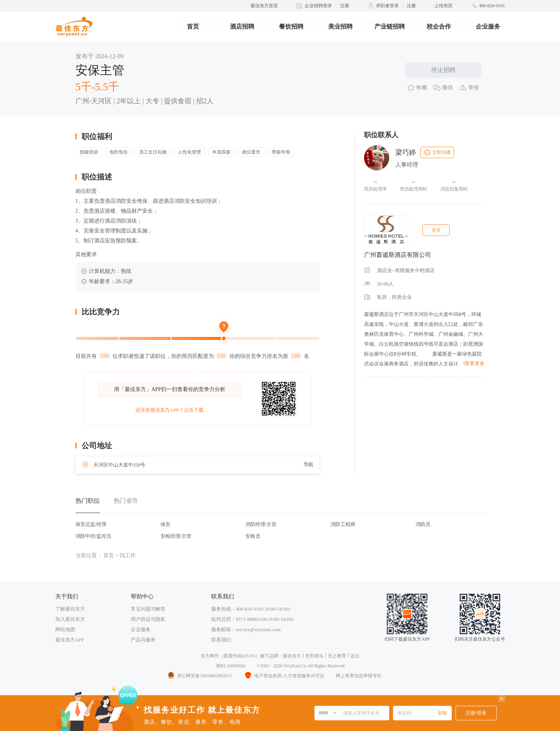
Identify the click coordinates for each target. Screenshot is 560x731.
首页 (193, 26)
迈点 (355, 656)
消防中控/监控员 (94, 536)
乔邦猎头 (314, 656)
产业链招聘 (390, 26)
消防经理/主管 (261, 524)
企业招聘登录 (318, 6)
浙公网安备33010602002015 (199, 676)
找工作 (128, 555)
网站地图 (65, 629)
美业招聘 (340, 26)
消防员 (423, 524)
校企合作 (439, 26)
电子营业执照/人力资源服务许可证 (284, 676)
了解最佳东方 (70, 609)
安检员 (253, 536)
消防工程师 (343, 524)
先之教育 (337, 656)
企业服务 (488, 26)
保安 (165, 524)
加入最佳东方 (70, 619)
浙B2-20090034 (231, 666)
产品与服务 (143, 640)
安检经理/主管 (176, 536)
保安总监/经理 (91, 524)
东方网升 (210, 656)
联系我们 (221, 640)
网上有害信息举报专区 (359, 676)
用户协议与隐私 (148, 619)
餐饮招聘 (291, 26)
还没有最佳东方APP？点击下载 (170, 410)
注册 (345, 6)
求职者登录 (387, 6)
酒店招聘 (242, 26)
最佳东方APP (70, 640)
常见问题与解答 (148, 609)
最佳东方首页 (264, 6)
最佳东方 (292, 656)
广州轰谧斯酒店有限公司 (398, 255)
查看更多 (475, 363)
